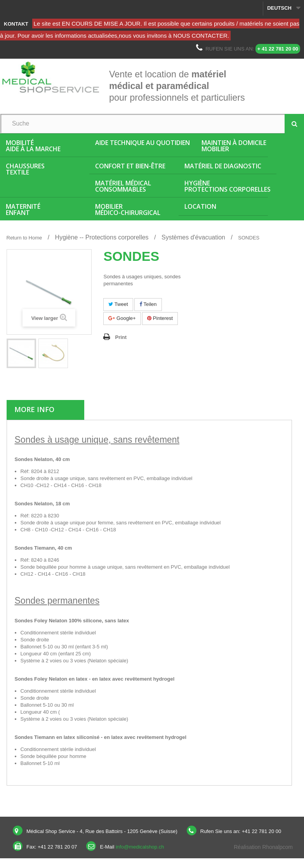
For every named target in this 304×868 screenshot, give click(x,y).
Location (200, 206)
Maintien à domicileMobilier (234, 146)
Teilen (148, 304)
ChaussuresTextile (25, 169)
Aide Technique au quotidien (142, 143)
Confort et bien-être (130, 166)
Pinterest (160, 318)
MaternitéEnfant (23, 210)
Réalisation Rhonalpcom (263, 847)
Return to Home (24, 238)
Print (121, 337)
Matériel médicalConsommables (123, 186)
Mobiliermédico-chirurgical (128, 210)
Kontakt (16, 24)
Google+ (122, 318)
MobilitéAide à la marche (33, 146)
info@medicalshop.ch (140, 847)
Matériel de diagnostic (223, 166)
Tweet (118, 304)
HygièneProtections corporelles (228, 186)
